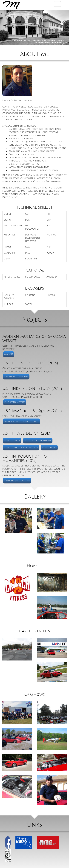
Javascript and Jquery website (22, 421)
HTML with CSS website (38, 441)
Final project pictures (17, 480)
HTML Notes (49, 447)
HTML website (12, 441)
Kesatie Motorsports (16, 377)
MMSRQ (9, 354)
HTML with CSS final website (21, 447)
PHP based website (15, 402)
